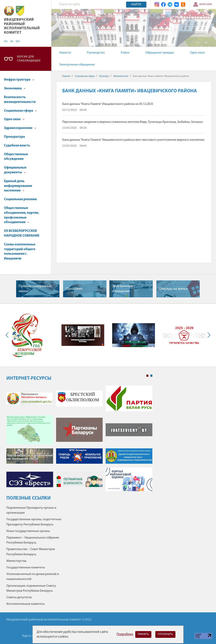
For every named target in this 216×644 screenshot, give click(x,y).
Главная (66, 76)
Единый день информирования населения (18, 186)
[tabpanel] (79, 440)
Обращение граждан (160, 53)
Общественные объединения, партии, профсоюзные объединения (21, 215)
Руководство (96, 53)
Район (125, 53)
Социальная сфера (20, 111)
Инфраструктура (19, 80)
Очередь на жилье (173, 289)
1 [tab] (147, 376)
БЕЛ (18, 42)
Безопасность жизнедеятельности (20, 100)
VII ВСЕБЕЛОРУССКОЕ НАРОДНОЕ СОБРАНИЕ (22, 233)
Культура (104, 76)
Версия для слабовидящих (29, 59)
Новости (65, 53)
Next (208, 335)
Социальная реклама (20, 199)
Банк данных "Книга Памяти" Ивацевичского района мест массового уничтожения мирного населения (133, 140)
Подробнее (125, 634)
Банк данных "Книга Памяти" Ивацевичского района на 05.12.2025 (108, 104)
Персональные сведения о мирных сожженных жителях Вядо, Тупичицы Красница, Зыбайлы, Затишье (133, 122)
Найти (136, 5)
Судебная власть (17, 146)
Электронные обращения (77, 65)
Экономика (15, 88)
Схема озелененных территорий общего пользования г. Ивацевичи (20, 252)
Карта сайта (206, 4)
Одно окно (197, 53)
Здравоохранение (20, 128)
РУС (6, 42)
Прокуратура (14, 137)
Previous (8, 335)
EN (12, 42)
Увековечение (121, 76)
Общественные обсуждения (16, 157)
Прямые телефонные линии (35, 289)
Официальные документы (15, 170)
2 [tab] (151, 376)
